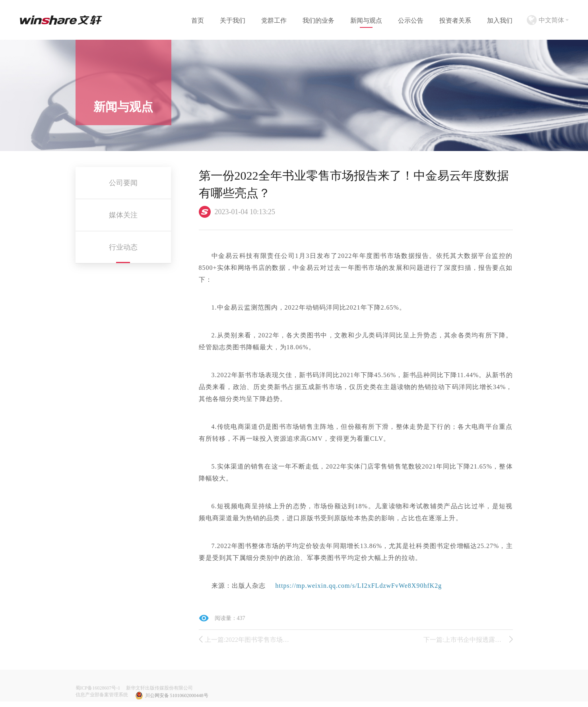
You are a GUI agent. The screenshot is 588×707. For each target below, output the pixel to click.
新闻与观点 (366, 20)
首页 (198, 20)
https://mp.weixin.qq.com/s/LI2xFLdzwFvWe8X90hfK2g (359, 586)
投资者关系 (455, 20)
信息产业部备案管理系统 (102, 695)
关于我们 (233, 20)
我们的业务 (318, 20)
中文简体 (551, 20)
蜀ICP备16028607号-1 (98, 688)
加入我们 (500, 20)
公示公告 (411, 20)
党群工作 (274, 20)
